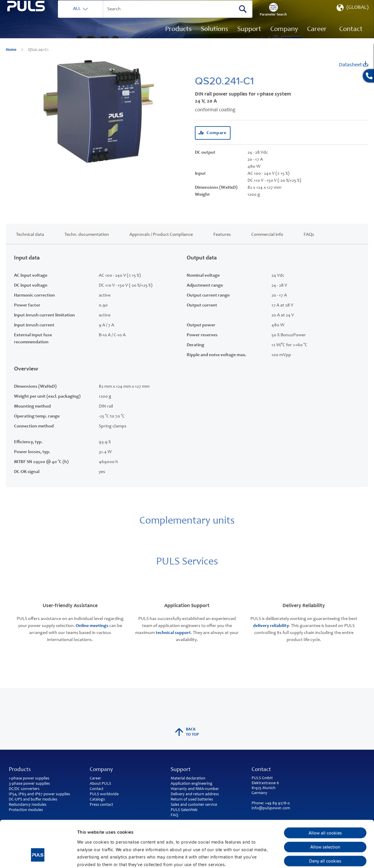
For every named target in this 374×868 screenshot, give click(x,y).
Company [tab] (101, 770)
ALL (98, 17)
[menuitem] (317, 38)
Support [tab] (181, 770)
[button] (352, 18)
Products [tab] (20, 770)
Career (95, 779)
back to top (187, 732)
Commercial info (267, 243)
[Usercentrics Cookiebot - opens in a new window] (38, 856)
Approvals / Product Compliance (161, 243)
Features (222, 243)
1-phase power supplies (29, 779)
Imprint (85, 831)
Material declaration (188, 779)
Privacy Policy (112, 831)
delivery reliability (271, 634)
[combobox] (177, 18)
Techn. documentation (87, 243)
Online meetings (92, 634)
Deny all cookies (325, 821)
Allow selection (325, 807)
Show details (304, 856)
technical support (173, 641)
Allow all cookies (325, 793)
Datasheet (354, 73)
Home (12, 58)
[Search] (264, 17)
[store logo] (37, 32)
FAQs (309, 243)
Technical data (30, 243)
